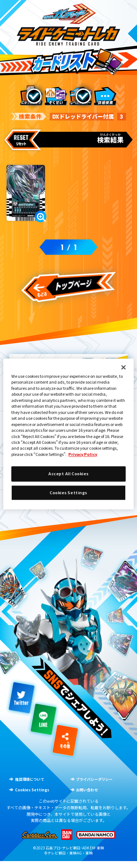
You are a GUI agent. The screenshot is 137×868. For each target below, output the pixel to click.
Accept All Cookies (68, 474)
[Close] (123, 367)
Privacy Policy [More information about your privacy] (83, 454)
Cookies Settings (68, 492)
